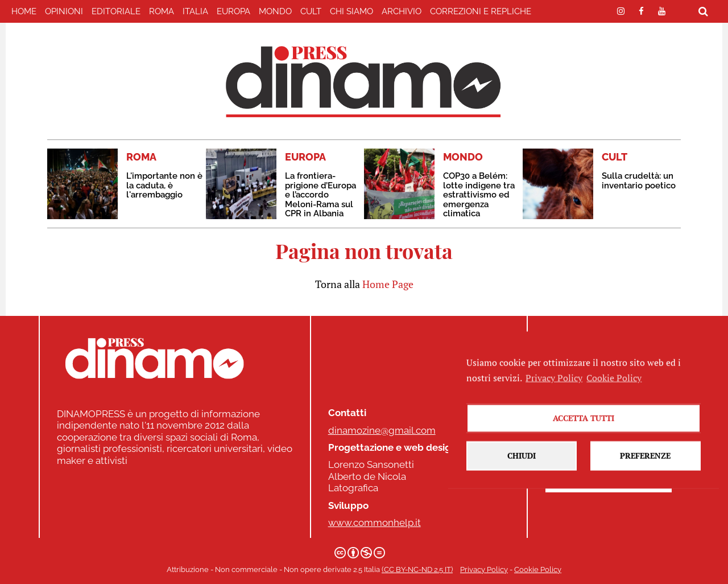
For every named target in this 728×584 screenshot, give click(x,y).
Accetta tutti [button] (584, 433)
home (24, 11)
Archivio (402, 11)
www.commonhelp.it (375, 523)
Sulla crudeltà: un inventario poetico (639, 181)
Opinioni (64, 11)
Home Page (388, 284)
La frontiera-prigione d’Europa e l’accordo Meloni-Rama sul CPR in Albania (320, 195)
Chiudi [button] (522, 470)
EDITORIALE (116, 11)
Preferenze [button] (645, 470)
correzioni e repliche (481, 11)
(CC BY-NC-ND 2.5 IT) (417, 569)
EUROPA (233, 11)
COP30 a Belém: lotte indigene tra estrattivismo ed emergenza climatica (479, 195)
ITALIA (195, 11)
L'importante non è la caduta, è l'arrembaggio (164, 185)
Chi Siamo (351, 11)
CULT (311, 11)
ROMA (162, 11)
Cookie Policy (538, 569)
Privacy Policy (484, 569)
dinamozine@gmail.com (382, 430)
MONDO (275, 11)
